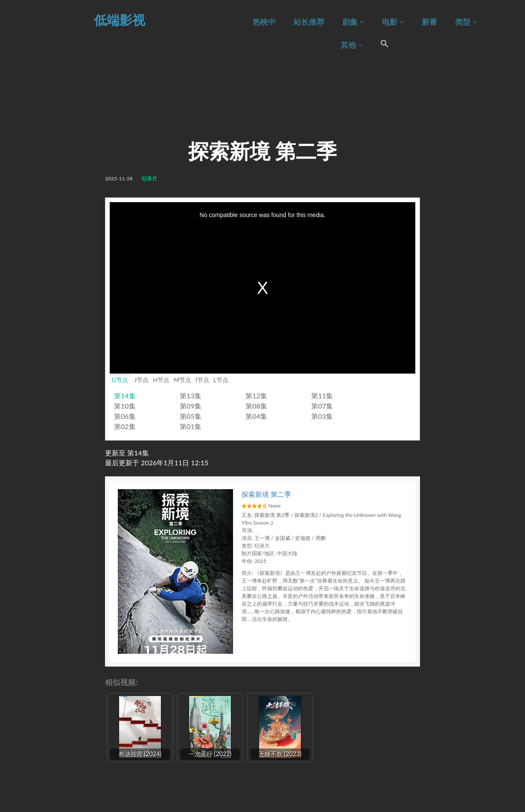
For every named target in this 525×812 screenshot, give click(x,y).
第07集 (322, 406)
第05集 (191, 416)
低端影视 (120, 20)
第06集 (125, 416)
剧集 (353, 22)
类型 (466, 22)
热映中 (264, 22)
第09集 (191, 406)
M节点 (182, 380)
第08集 (256, 406)
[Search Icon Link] (385, 45)
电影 (393, 22)
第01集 (191, 426)
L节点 (221, 380)
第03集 (322, 416)
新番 (429, 22)
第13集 (191, 396)
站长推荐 (309, 22)
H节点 (161, 380)
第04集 (256, 416)
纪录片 (149, 178)
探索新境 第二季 (266, 494)
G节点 (120, 380)
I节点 (202, 380)
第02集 (125, 426)
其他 (351, 45)
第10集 (125, 406)
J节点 (141, 380)
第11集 (322, 396)
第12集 (256, 396)
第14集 (125, 396)
